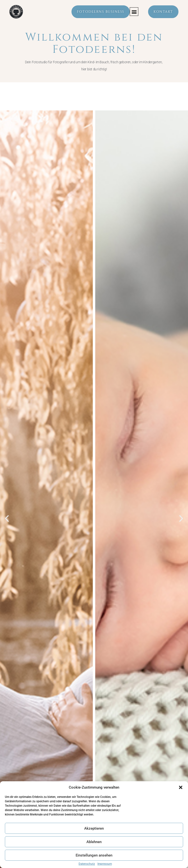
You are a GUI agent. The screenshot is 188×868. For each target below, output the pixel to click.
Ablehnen (94, 842)
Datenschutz (87, 864)
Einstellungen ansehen (94, 855)
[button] (181, 787)
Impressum (105, 864)
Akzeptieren (94, 828)
